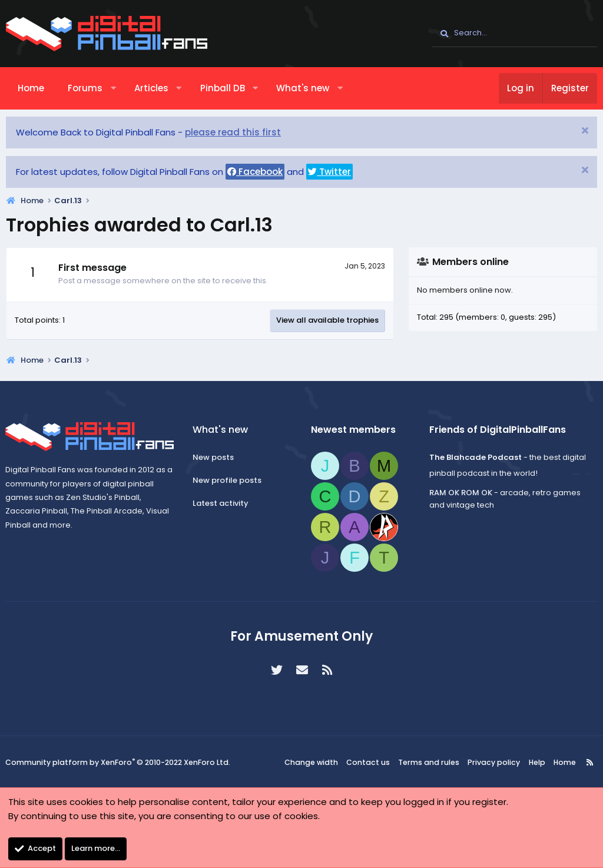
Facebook (255, 172)
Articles (151, 88)
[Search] (515, 34)
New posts (215, 457)
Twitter (329, 172)
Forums (85, 88)
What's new (303, 88)
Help (534, 762)
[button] (113, 88)
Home (31, 88)
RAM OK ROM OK (459, 493)
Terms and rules (432, 762)
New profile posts (229, 480)
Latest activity (222, 503)
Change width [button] (318, 762)
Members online (471, 262)
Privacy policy (493, 762)
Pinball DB (223, 88)
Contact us (373, 762)
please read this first (233, 132)
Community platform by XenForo (117, 762)
